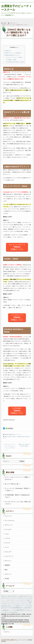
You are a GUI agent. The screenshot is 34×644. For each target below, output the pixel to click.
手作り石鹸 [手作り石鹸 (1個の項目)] (11, 608)
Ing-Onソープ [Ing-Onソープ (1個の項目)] (16, 596)
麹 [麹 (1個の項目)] (11, 612)
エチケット (8, 574)
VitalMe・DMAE (11, 60)
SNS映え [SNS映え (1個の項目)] (22, 596)
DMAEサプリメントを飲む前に (13, 53)
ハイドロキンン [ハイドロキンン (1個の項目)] (12, 602)
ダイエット (8, 561)
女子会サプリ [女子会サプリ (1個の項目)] (6, 608)
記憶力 (10, 437)
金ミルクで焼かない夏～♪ (13, 484)
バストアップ (9, 556)
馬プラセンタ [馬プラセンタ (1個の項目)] (8, 612)
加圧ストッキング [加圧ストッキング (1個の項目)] (12, 606)
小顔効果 (19, 437)
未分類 (7, 579)
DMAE (6, 437)
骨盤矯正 (7, 565)
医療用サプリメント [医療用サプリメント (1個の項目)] (21, 606)
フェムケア (8, 529)
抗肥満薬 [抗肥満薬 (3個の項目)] (17, 608)
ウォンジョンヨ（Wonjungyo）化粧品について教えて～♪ (18, 489)
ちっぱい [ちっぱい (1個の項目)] (30, 596)
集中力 (14, 437)
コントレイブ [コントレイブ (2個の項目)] (24, 598)
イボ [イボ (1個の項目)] (12, 598)
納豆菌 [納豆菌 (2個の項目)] (4, 610)
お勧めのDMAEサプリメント (12, 55)
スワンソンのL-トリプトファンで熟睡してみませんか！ (18, 478)
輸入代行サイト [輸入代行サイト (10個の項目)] (22, 610)
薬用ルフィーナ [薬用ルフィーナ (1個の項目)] (10, 610)
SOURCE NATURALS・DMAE (15, 62)
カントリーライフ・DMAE (14, 57)
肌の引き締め (26, 437)
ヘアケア (7, 538)
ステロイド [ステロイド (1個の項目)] (12, 600)
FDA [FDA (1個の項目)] (12, 596)
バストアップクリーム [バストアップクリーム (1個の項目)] (21, 602)
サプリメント (18, 435)
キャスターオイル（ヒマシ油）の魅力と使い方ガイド (18, 503)
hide (17, 47)
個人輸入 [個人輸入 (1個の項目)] (6, 606)
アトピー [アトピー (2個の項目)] (9, 598)
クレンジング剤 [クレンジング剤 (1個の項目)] (17, 598)
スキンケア (8, 552)
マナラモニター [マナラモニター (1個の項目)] (17, 604)
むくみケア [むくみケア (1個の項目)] (4, 598)
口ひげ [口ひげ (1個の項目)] (27, 606)
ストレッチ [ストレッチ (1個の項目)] (18, 600)
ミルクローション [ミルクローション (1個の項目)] (25, 604)
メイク (7, 547)
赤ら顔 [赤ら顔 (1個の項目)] (15, 610)
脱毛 (6, 570)
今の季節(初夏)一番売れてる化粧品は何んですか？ (17, 496)
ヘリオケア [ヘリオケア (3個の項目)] (4, 604)
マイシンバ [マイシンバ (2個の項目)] (10, 604)
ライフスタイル (9, 520)
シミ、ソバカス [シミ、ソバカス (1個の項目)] (6, 600)
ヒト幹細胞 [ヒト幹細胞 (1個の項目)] (29, 602)
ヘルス (7, 534)
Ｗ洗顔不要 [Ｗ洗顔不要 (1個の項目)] (15, 612)
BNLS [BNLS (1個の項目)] (9, 596)
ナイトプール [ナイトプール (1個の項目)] (6, 602)
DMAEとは (7, 51)
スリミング (8, 516)
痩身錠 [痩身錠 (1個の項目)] (26, 608)
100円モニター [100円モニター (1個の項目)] (5, 596)
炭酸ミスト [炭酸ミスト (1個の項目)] (22, 608)
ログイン (7, 632)
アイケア (7, 543)
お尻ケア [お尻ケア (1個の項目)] (26, 596)
